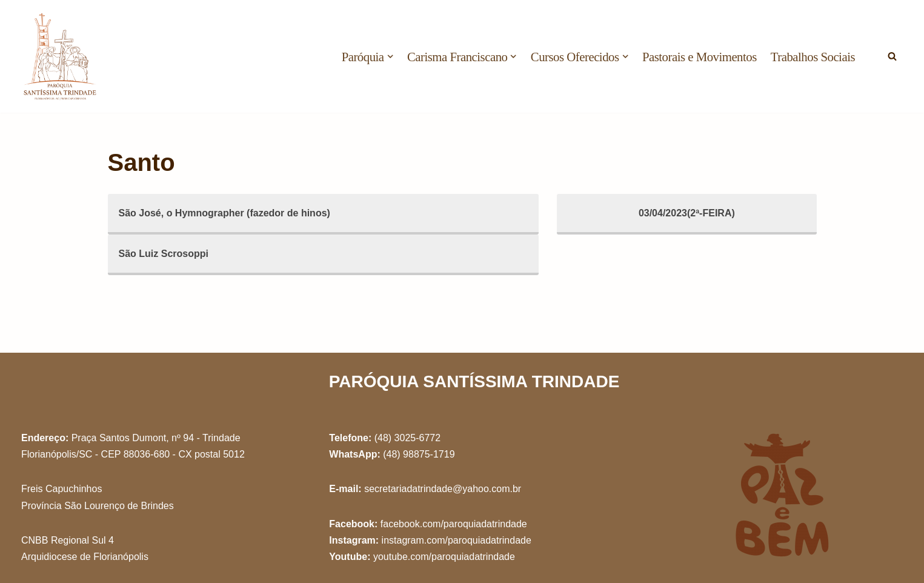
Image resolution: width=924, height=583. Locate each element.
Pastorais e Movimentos (700, 57)
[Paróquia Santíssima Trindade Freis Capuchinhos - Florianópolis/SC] (61, 56)
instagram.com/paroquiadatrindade (457, 540)
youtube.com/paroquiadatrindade (444, 557)
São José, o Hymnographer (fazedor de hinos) (224, 213)
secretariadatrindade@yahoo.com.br (443, 489)
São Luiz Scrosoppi (164, 254)
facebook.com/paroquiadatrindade (454, 524)
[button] (390, 56)
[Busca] (892, 56)
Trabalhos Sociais (813, 57)
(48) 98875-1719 (419, 454)
